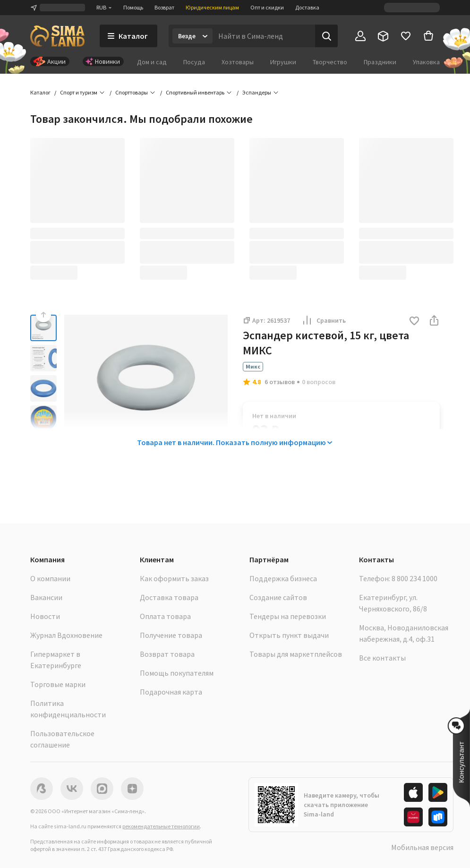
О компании (50, 578)
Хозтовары (238, 62)
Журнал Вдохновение (66, 635)
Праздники (380, 62)
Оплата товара (165, 616)
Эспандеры (257, 92)
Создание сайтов (278, 597)
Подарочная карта (171, 692)
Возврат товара (167, 654)
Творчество (330, 62)
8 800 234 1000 (414, 578)
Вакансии (46, 597)
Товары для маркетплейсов (296, 654)
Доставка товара (169, 597)
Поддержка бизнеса (283, 578)
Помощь (133, 7)
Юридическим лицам (212, 7)
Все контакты (382, 658)
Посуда (194, 62)
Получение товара (171, 635)
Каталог (40, 92)
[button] (414, 322)
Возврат (164, 7)
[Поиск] (326, 36)
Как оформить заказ (174, 578)
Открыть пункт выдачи (289, 635)
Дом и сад (152, 62)
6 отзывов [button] (280, 382)
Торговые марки (58, 684)
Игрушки (283, 62)
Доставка (307, 7)
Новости (45, 616)
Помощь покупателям (177, 673)
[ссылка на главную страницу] (57, 36)
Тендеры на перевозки (288, 616)
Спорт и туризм (79, 92)
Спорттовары (132, 92)
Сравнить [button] (324, 320)
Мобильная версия (422, 847)
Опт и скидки (267, 7)
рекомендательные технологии (161, 826)
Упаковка (426, 62)
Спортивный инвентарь (195, 92)
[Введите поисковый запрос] (264, 36)
